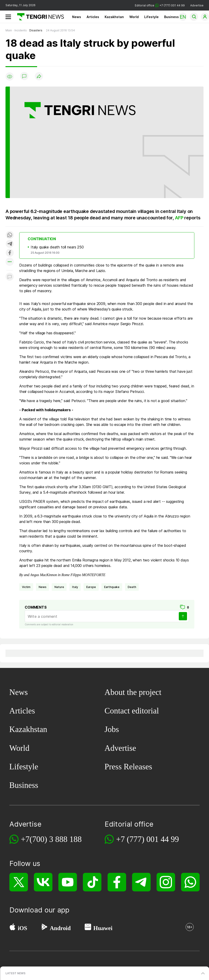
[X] (19, 882)
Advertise (197, 5)
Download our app (39, 910)
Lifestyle (151, 17)
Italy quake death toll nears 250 (57, 247)
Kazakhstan (114, 17)
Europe (91, 587)
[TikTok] (92, 882)
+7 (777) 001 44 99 (147, 839)
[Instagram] (166, 882)
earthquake (112, 587)
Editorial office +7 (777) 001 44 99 (160, 5)
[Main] (39, 17)
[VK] (43, 882)
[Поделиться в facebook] (10, 253)
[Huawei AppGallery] (88, 928)
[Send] (183, 616)
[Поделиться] (39, 77)
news (42, 587)
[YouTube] (68, 882)
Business (171, 17)
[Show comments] (24, 76)
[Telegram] (141, 882)
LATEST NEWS (15, 973)
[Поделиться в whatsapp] (10, 235)
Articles (93, 17)
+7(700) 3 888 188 (51, 839)
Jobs (112, 729)
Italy (75, 587)
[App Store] (12, 928)
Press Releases (128, 767)
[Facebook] (117, 882)
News (77, 17)
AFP (179, 218)
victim (26, 587)
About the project (133, 692)
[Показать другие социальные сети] (10, 262)
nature (59, 587)
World (134, 17)
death (132, 587)
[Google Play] (44, 928)
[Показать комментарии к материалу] (10, 277)
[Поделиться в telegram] (10, 244)
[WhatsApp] (190, 882)
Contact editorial (132, 711)
